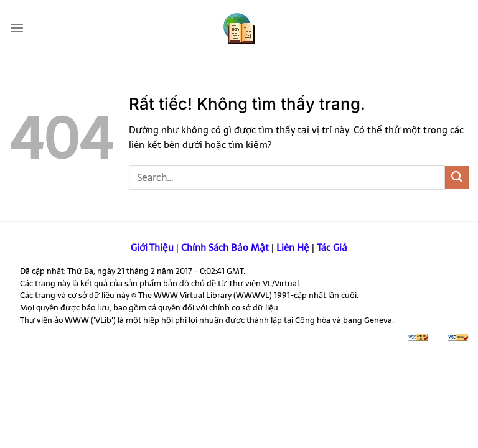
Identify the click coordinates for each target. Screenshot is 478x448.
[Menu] (16, 28)
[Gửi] (457, 177)
